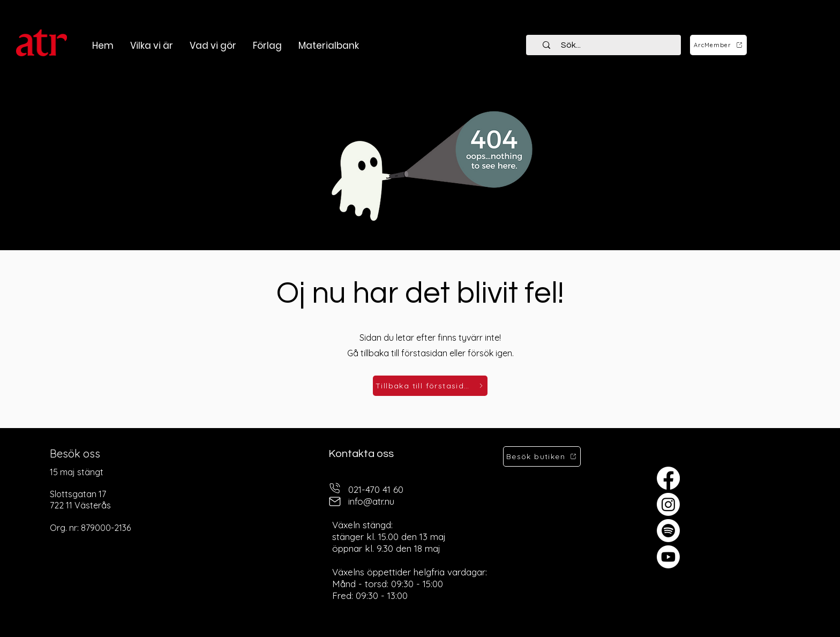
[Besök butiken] (542, 456)
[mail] (335, 502)
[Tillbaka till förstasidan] (430, 386)
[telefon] (335, 488)
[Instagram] (668, 504)
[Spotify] (668, 531)
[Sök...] (610, 45)
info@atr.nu (371, 501)
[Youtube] (668, 557)
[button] (213, 46)
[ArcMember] (718, 45)
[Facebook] (668, 478)
